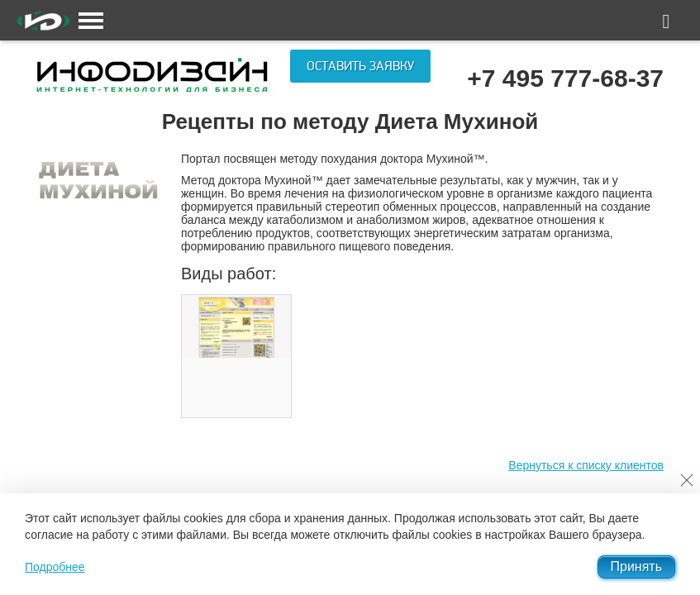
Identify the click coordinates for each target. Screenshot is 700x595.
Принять (637, 566)
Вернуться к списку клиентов (586, 465)
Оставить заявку (360, 66)
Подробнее (55, 567)
